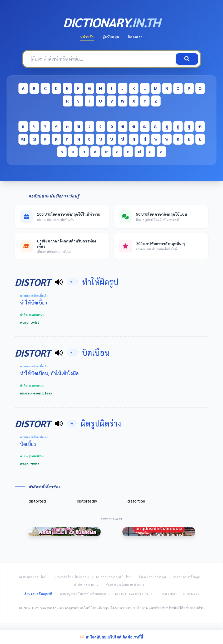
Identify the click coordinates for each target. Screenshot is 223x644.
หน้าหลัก (87, 37)
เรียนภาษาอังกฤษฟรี (38, 594)
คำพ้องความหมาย (86, 584)
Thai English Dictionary (180, 594)
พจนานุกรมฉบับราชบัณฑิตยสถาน (83, 594)
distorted (37, 501)
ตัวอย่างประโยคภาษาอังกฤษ (125, 584)
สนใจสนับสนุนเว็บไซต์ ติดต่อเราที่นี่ (112, 637)
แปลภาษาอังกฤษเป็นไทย (114, 577)
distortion (136, 501)
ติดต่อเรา (135, 37)
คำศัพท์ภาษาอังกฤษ (152, 577)
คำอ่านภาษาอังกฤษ (187, 577)
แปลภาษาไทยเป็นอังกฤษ (71, 577)
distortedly (87, 501)
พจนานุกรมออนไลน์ (33, 577)
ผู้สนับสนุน (111, 37)
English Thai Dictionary (133, 594)
